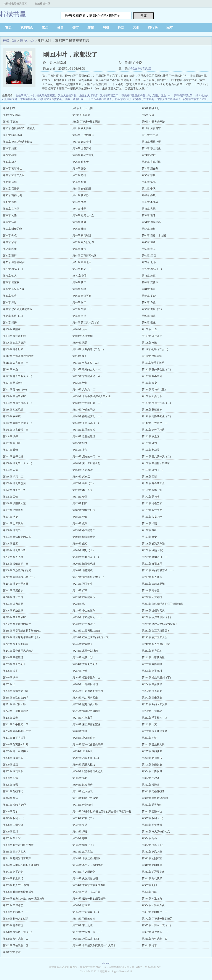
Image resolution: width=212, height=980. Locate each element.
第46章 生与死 (11, 209)
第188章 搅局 (80, 523)
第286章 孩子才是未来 (155, 731)
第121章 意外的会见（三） (18, 376)
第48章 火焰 (149, 209)
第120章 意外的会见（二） (157, 369)
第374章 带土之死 (83, 925)
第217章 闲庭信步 (13, 590)
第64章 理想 (10, 249)
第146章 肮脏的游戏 (84, 430)
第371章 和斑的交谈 (84, 919)
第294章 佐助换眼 (83, 751)
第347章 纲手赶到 (13, 872)
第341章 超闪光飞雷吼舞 (17, 858)
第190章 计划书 (12, 530)
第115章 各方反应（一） (17, 363)
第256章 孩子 (10, 671)
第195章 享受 (149, 537)
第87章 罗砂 (149, 296)
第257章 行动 (80, 671)
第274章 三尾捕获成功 (16, 711)
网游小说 (27, 41)
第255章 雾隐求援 (152, 664)
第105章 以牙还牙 (152, 336)
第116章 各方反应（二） (86, 363)
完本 (170, 27)
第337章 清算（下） (153, 845)
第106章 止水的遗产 (14, 343)
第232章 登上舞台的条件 (17, 624)
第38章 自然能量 (82, 189)
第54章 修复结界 (151, 222)
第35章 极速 (79, 182)
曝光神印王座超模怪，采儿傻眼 (140, 95)
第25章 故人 (10, 162)
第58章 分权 (10, 235)
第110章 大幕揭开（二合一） (89, 349)
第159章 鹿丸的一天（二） (157, 457)
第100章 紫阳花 (12, 329)
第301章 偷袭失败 (152, 765)
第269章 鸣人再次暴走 (85, 698)
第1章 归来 (9, 108)
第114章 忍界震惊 (152, 356)
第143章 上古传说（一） (86, 423)
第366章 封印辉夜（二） (86, 912)
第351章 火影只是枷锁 (85, 878)
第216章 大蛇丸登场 (153, 584)
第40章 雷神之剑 (12, 195)
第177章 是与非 (151, 497)
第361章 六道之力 (152, 899)
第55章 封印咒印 (12, 229)
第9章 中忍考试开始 (153, 122)
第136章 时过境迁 (13, 410)
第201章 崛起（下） (153, 550)
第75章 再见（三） (153, 269)
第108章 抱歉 (149, 343)
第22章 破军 (10, 155)
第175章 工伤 (10, 497)
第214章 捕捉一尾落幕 (16, 584)
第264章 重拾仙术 (152, 684)
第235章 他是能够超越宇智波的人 (22, 631)
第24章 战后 (149, 155)
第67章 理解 (10, 256)
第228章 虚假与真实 (153, 611)
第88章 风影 (10, 302)
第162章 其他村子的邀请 (156, 463)
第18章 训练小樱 (151, 142)
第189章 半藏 (149, 523)
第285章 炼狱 (80, 731)
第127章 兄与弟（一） (16, 390)
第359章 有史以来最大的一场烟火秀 (23, 899)
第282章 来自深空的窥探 (86, 724)
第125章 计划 (80, 383)
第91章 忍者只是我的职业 (18, 309)
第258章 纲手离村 (152, 671)
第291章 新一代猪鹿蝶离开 (88, 745)
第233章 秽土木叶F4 (84, 624)
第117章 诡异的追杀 (153, 363)
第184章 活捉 (10, 517)
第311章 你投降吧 (13, 791)
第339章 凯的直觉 (83, 852)
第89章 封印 (79, 302)
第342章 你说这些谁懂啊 (86, 858)
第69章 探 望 (149, 256)
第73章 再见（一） (14, 269)
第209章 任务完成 (83, 570)
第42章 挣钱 (149, 195)
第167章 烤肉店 (81, 477)
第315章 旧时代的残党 (85, 798)
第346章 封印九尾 (152, 865)
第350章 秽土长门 (13, 878)
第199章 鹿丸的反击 (14, 550)
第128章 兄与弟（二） (85, 390)
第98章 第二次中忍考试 (86, 323)
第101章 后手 (80, 329)
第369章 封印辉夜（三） (156, 912)
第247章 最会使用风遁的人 (18, 651)
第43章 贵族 (10, 202)
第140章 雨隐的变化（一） (88, 416)
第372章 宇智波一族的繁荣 (157, 919)
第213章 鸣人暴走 (152, 577)
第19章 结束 (10, 148)
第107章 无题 (80, 343)
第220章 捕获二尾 (13, 597)
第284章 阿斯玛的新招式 (17, 731)
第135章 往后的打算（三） (157, 403)
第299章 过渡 (10, 765)
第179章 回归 (80, 503)
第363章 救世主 (81, 905)
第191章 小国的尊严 (84, 530)
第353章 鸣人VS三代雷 (16, 885)
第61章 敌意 (10, 242)
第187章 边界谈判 (13, 523)
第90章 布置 (149, 302)
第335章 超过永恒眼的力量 (18, 845)
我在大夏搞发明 (67, 95)
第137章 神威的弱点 (84, 410)
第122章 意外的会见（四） (88, 376)
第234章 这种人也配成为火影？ (160, 624)
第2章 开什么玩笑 (83, 108)
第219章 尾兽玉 (151, 590)
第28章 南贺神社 (12, 169)
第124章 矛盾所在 (13, 383)
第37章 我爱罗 (11, 189)
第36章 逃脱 (149, 182)
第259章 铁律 (10, 678)
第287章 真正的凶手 (14, 738)
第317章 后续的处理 (14, 805)
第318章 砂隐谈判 (83, 805)
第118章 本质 (10, 369)
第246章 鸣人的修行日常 (156, 644)
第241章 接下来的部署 (16, 644)
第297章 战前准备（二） (86, 758)
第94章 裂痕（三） (14, 316)
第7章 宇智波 (10, 122)
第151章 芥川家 (12, 443)
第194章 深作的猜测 (84, 537)
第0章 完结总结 (140, 68)
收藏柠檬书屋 (42, 4)
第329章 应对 (10, 832)
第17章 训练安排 (82, 142)
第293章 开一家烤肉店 (16, 751)
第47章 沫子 (79, 209)
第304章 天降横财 (152, 771)
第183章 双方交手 (152, 510)
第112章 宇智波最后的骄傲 (18, 356)
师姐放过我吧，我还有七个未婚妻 (135, 99)
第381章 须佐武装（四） (156, 939)
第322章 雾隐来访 (152, 811)
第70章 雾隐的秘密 (14, 262)
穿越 (91, 27)
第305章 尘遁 (10, 778)
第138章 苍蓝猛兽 (152, 410)
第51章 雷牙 (149, 215)
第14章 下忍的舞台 (83, 135)
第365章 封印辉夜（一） (17, 912)
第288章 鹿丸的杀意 (84, 738)
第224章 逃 (79, 604)
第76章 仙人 (10, 276)
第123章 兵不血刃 (152, 376)
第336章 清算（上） (84, 845)
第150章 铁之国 (151, 436)
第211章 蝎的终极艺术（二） (20, 577)
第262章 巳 (9, 684)
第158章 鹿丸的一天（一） (88, 457)
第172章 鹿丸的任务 (14, 490)
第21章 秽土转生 (151, 148)
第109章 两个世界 (13, 349)
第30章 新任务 (150, 169)
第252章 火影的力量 (153, 657)
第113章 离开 (80, 356)
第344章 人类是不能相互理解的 (21, 865)
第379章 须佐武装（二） (17, 939)
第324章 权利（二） (84, 818)
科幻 (121, 27)
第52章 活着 (10, 222)
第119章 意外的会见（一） (88, 369)
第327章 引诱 (80, 825)
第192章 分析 (149, 530)
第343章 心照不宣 (152, 858)
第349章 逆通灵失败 (153, 872)
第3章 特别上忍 (151, 108)
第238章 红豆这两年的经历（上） (22, 637)
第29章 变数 (79, 169)
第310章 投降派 (151, 785)
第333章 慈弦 (80, 838)
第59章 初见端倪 (82, 235)
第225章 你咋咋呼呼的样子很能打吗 (162, 604)
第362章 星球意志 (13, 905)
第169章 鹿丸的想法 (14, 483)
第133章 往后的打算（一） (18, 403)
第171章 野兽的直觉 (153, 483)
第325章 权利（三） (153, 818)
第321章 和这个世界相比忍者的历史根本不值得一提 (102, 811)
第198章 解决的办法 (153, 544)
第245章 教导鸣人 (83, 644)
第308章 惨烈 (10, 785)
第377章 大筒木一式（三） (88, 932)
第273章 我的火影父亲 (155, 704)
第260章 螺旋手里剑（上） (88, 678)
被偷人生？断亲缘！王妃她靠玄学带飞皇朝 (182, 99)
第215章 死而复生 (83, 584)
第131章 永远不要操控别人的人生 (92, 396)
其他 (136, 27)
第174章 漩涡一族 (152, 490)
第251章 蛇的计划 (83, 657)
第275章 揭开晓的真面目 (86, 711)
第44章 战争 (79, 202)
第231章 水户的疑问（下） (157, 617)
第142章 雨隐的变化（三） (18, 423)
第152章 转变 (80, 443)
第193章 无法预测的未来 (17, 537)
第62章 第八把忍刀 (83, 242)
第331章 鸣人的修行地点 (156, 832)
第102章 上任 (149, 329)
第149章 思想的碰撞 (84, 436)
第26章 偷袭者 (81, 162)
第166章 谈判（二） (14, 477)
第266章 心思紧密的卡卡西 (88, 691)
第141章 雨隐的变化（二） (157, 416)
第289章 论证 (149, 738)
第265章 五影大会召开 (16, 691)
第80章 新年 (79, 282)
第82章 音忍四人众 (14, 289)
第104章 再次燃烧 (83, 336)
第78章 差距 (149, 276)
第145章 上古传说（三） (17, 430)
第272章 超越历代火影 (85, 704)
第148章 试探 (10, 436)
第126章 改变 (149, 383)
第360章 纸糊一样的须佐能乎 (89, 899)
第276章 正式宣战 (152, 711)
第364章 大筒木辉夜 (153, 905)
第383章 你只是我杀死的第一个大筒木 (94, 945)
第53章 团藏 (79, 222)
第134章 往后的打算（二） (88, 403)
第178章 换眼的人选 (14, 503)
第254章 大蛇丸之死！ (85, 664)
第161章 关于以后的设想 (86, 463)
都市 (75, 27)
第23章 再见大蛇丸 (83, 155)
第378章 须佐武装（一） (156, 932)
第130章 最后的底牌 (14, 396)
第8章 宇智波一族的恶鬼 (86, 122)
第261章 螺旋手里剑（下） (157, 678)
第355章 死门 (149, 885)
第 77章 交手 (80, 276)
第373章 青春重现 (13, 925)
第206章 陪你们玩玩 (84, 564)
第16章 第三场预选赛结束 (18, 142)
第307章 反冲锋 (151, 778)
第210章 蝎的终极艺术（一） (158, 570)
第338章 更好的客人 (14, 852)
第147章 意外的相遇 (153, 430)
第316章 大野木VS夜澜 (155, 798)
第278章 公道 (10, 718)
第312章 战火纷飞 (83, 791)
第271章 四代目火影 (14, 704)
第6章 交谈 (148, 115)
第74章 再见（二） (83, 269)
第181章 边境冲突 (13, 510)
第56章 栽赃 (79, 229)
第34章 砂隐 (10, 182)
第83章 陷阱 (79, 289)
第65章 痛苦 (79, 249)
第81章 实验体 (150, 282)
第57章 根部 (149, 229)
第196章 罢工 (10, 544)
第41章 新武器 (81, 195)
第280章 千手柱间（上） (156, 718)
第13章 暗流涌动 (12, 135)
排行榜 (153, 27)
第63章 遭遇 (149, 242)
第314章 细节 (10, 798)
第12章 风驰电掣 (151, 128)
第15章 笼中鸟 (150, 135)
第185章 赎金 (80, 517)
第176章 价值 (80, 497)
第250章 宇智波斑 (13, 657)
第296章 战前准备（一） (17, 758)
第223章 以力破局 (13, 604)
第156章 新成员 (151, 450)
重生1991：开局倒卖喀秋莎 (177, 95)
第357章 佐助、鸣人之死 (86, 892)
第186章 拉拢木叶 (152, 517)
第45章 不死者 (150, 202)
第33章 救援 (149, 175)
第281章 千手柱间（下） (17, 724)
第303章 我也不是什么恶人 (88, 771)
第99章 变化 (149, 323)
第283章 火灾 (149, 724)
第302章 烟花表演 (13, 771)
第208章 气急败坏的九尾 (17, 570)
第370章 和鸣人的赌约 (16, 919)
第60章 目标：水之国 (154, 235)
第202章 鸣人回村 (13, 557)
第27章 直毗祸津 (151, 162)
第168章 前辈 (149, 477)
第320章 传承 (10, 811)
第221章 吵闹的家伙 (84, 597)
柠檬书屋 (13, 14)
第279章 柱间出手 (83, 718)
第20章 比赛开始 (82, 148)
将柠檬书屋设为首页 (15, 4)
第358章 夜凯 (149, 892)
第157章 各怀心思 (13, 457)
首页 (8, 27)
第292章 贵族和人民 (153, 745)
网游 (106, 27)
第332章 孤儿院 (12, 838)
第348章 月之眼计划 (84, 872)
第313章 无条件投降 (153, 791)
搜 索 (144, 16)
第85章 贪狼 (10, 296)
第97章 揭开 (10, 323)
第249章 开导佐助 (152, 651)
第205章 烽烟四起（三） (17, 564)
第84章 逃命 (149, 289)
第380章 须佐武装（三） (86, 939)
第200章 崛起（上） (84, 550)
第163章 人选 (10, 470)
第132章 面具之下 (152, 396)
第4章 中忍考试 (12, 115)
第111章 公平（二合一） (156, 349)
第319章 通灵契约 (152, 805)
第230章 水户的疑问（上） (88, 617)
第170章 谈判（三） (84, 483)
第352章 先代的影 (152, 878)
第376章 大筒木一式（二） (18, 932)
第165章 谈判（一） (153, 470)
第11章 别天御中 (82, 128)
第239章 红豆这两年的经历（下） (92, 637)
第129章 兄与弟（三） (155, 390)
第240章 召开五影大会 (155, 637)
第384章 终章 (149, 945)
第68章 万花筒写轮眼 (84, 256)
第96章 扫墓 (149, 316)
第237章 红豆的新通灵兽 (156, 631)
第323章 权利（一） (14, 818)
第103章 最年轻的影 (14, 336)
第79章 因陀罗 (11, 282)
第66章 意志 (149, 249)
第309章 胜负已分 (83, 785)
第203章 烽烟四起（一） (86, 557)
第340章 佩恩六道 (152, 852)
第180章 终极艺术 (152, 503)
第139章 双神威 (12, 416)
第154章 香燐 (10, 450)
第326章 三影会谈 (13, 825)
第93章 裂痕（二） (153, 309)
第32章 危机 (79, 175)
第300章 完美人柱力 (84, 765)
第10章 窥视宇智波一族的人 (19, 128)
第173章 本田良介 (83, 490)
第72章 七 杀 (149, 262)
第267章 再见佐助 (152, 691)
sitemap (106, 963)
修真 (60, 27)
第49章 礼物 (10, 215)
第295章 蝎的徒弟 (152, 751)
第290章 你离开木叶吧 (16, 745)
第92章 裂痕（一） (83, 309)
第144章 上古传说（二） (156, 423)
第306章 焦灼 (80, 778)
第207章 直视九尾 (152, 564)
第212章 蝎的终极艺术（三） (89, 577)
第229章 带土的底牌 (14, 617)
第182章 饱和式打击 (84, 510)
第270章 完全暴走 (152, 698)
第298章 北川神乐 (152, 758)
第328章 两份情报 (152, 825)
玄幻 (45, 27)
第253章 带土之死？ (14, 664)
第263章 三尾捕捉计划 (85, 684)
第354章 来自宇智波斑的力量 (89, 885)
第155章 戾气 (80, 450)
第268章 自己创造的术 (16, 698)
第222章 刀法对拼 (152, 597)
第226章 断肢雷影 (13, 611)
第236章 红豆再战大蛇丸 (86, 631)
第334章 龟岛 (149, 838)
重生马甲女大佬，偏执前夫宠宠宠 (35, 95)
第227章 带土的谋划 (84, 611)
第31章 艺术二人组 (14, 175)
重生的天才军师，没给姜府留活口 (99, 95)
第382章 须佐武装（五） (17, 945)
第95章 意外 (79, 316)
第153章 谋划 (149, 443)
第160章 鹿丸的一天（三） (18, 463)
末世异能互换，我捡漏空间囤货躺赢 (41, 99)
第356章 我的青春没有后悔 (18, 892)
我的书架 (27, 27)
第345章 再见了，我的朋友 (88, 865)
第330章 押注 (80, 832)
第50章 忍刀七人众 (83, 215)
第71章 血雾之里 (82, 262)
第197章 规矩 (80, 544)
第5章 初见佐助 (81, 115)
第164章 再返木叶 (83, 470)
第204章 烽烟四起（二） (156, 557)
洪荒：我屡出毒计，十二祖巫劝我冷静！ (88, 99)
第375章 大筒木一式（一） (157, 925)
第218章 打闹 (80, 590)
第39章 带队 (149, 189)
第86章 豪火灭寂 (82, 296)
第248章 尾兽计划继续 (85, 651)
